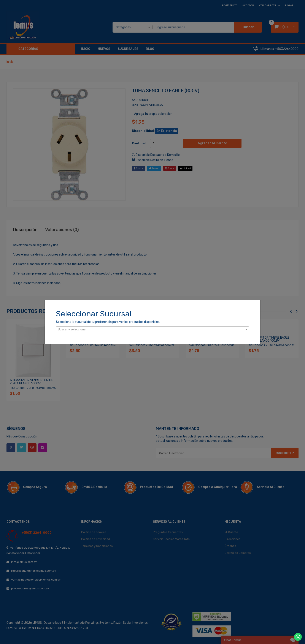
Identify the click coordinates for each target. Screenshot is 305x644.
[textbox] (152, 330)
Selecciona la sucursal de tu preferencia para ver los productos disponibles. (108, 322)
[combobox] (152, 329)
